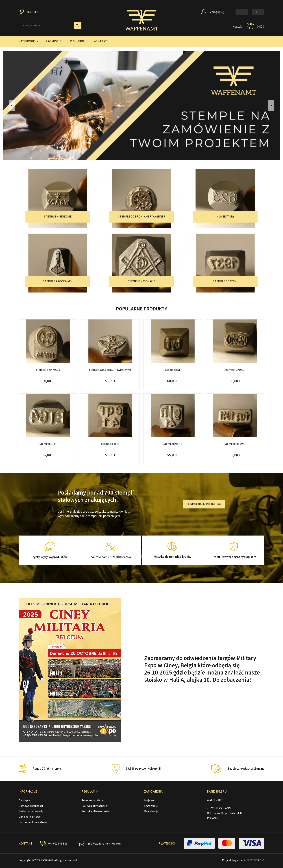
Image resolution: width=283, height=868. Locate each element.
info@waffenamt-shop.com (106, 843)
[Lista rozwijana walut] (258, 12)
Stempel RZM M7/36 (48, 370)
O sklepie (24, 800)
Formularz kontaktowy (33, 822)
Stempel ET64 (48, 444)
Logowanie (151, 806)
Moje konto (151, 800)
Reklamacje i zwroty (31, 811)
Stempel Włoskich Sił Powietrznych (110, 370)
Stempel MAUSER (235, 370)
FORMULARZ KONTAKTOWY (204, 504)
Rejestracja (151, 811)
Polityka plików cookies (96, 811)
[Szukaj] (50, 26)
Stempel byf (173, 370)
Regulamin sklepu (92, 800)
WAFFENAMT (48, 860)
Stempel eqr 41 (110, 444)
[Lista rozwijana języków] (242, 12)
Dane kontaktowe (30, 817)
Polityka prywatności (94, 806)
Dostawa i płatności (31, 806)
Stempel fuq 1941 (235, 444)
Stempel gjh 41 (173, 444)
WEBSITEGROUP (254, 860)
